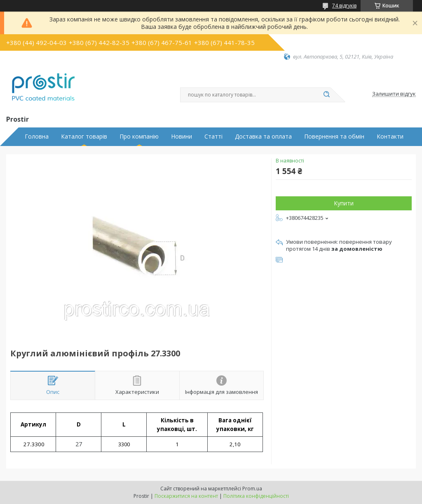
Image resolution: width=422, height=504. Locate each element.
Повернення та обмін (334, 137)
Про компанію (139, 137)
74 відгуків (344, 6)
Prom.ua (252, 489)
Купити (344, 203)
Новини (182, 137)
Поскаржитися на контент (186, 496)
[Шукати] (326, 95)
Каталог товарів (84, 137)
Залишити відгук (394, 94)
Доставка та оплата (263, 137)
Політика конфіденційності (256, 496)
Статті (213, 137)
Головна (37, 137)
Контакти (390, 137)
